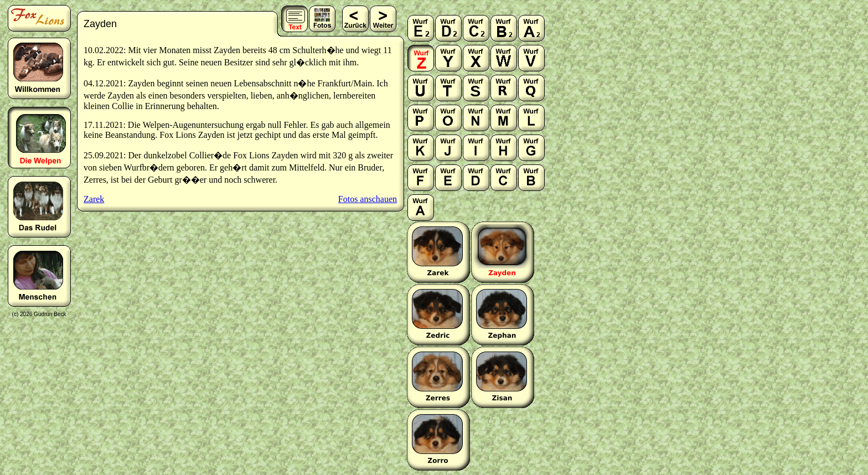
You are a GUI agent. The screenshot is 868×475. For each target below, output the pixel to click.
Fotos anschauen (368, 199)
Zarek (94, 199)
